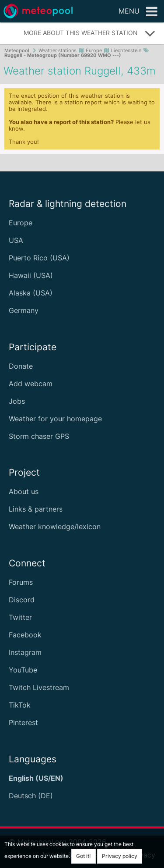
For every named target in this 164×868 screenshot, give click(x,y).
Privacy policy (120, 856)
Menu (138, 12)
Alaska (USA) (31, 293)
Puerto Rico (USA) (39, 258)
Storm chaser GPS (39, 436)
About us (24, 491)
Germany (24, 310)
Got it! (84, 856)
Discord (22, 600)
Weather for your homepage (55, 419)
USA (16, 240)
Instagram (25, 652)
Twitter (20, 617)
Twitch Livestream (39, 687)
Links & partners (36, 509)
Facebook (25, 635)
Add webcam (31, 384)
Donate (21, 366)
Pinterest (23, 722)
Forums (21, 582)
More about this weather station (90, 33)
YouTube (23, 670)
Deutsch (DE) (31, 796)
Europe (21, 223)
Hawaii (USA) (31, 275)
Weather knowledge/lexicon (55, 526)
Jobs (17, 401)
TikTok (20, 705)
